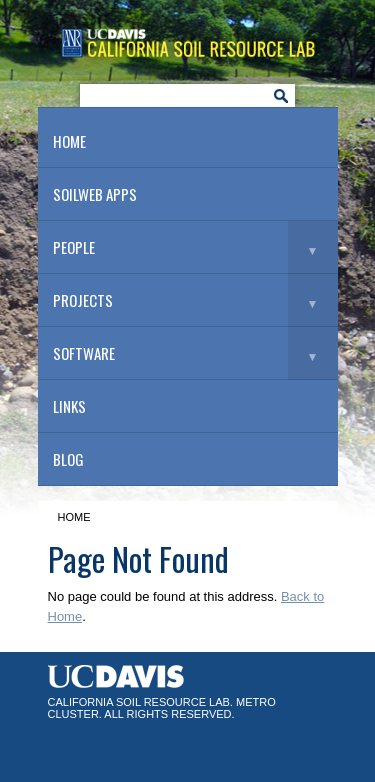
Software (84, 353)
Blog (68, 459)
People (74, 247)
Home (69, 141)
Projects (83, 300)
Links (69, 406)
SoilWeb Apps (95, 194)
